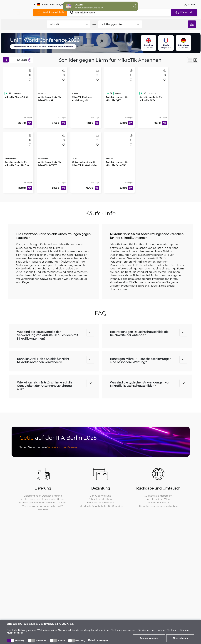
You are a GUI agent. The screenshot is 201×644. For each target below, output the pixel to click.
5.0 (8, 93)
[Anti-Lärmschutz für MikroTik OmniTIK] (119, 149)
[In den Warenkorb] (30, 123)
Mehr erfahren (15, 633)
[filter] (192, 24)
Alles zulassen (180, 638)
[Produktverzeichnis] (50, 12)
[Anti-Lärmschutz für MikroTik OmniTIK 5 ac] (18, 149)
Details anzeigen (98, 640)
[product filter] (65, 24)
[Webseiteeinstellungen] (53, 5)
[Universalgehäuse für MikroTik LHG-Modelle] (86, 149)
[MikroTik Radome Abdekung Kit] (86, 84)
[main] (18, 12)
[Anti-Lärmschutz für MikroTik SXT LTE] (52, 149)
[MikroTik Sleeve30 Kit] (18, 84)
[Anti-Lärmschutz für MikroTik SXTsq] (153, 84)
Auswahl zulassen (149, 638)
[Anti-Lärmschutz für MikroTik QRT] (119, 84)
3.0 (143, 93)
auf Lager (22, 60)
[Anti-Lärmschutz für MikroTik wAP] (52, 84)
